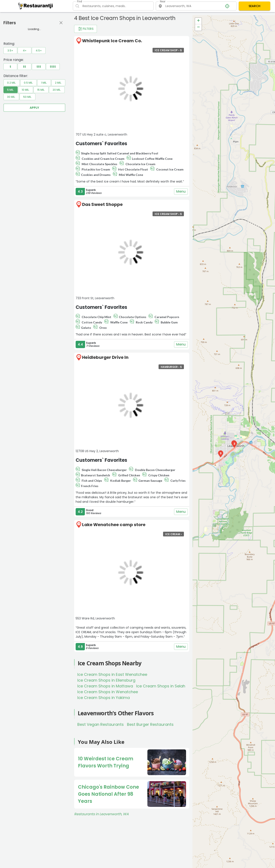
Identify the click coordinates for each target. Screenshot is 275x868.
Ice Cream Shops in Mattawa (105, 686)
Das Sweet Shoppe (102, 204)
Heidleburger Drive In (105, 357)
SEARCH (254, 6)
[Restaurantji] (36, 6)
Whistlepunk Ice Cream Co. (112, 41)
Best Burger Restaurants (150, 724)
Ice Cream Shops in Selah (161, 686)
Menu (181, 192)
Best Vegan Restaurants (101, 724)
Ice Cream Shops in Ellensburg (106, 680)
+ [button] (198, 21)
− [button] (198, 27)
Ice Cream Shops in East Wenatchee (112, 674)
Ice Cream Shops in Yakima (104, 698)
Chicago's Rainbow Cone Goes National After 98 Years (108, 794)
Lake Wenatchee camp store (114, 525)
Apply (34, 108)
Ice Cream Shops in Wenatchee (108, 692)
